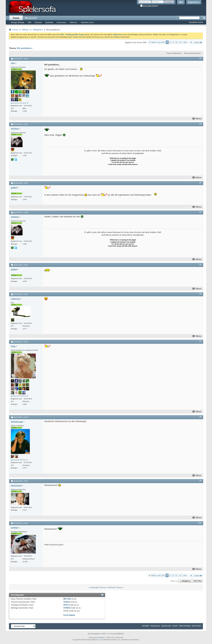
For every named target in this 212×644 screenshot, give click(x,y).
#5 (200, 265)
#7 (200, 341)
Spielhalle (49, 22)
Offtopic (25, 30)
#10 (200, 523)
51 (180, 42)
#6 (200, 294)
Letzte (198, 42)
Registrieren (194, 2)
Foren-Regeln (69, 615)
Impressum (155, 626)
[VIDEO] (67, 608)
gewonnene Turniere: (19, 103)
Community (61, 22)
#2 (200, 124)
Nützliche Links (87, 22)
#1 (200, 58)
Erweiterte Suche (196, 22)
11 (176, 42)
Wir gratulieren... (25, 48)
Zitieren (197, 119)
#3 (200, 183)
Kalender (38, 22)
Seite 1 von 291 (158, 42)
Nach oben (198, 581)
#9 (200, 481)
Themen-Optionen (173, 53)
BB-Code (67, 599)
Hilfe (181, 2)
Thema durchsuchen (191, 53)
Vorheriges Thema (98, 587)
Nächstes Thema (115, 587)
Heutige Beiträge (18, 22)
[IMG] (66, 605)
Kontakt (146, 626)
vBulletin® (102, 637)
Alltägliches (38, 30)
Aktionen (73, 22)
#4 (200, 212)
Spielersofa (166, 626)
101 (185, 42)
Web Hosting (185, 626)
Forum (16, 18)
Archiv (175, 626)
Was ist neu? (31, 18)
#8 (200, 417)
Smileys (67, 602)
